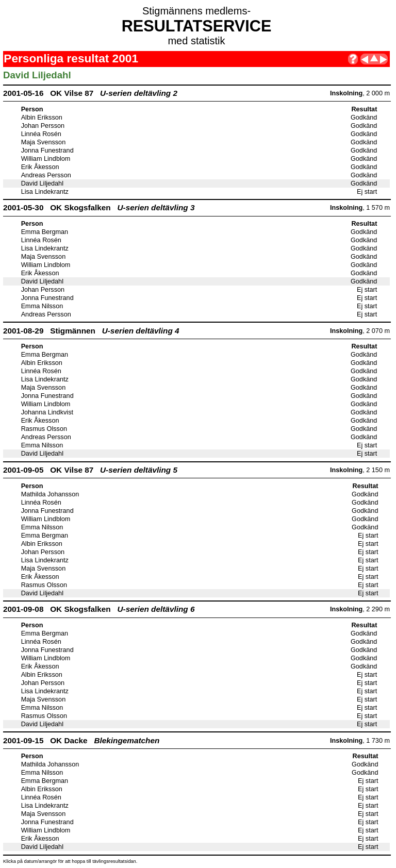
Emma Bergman (45, 232)
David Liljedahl (42, 183)
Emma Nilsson (42, 306)
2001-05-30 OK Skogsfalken (99, 207)
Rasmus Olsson (44, 429)
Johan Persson (43, 126)
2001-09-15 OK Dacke (81, 740)
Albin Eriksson (42, 118)
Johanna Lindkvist (47, 412)
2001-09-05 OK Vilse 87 (90, 470)
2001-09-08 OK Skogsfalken (99, 609)
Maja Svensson (44, 142)
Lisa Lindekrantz (45, 192)
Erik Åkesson (40, 167)
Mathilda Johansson (50, 494)
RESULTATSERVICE (197, 26)
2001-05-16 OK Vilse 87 (90, 93)
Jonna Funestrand (47, 151)
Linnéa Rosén (41, 134)
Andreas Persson (46, 175)
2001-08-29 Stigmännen (91, 331)
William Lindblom (46, 159)
